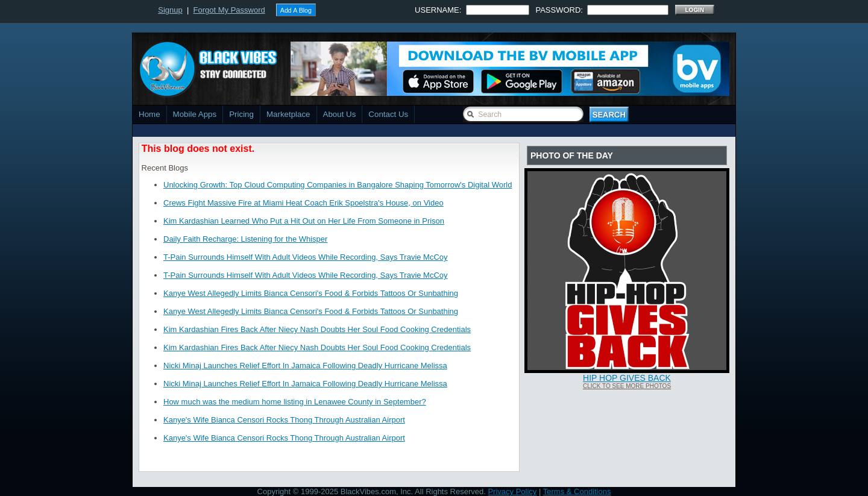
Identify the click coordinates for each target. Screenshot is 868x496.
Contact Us (388, 114)
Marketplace (288, 114)
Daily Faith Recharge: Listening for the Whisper (245, 239)
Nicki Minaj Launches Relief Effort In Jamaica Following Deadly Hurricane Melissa (305, 366)
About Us (340, 114)
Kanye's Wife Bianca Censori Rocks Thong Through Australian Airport (284, 420)
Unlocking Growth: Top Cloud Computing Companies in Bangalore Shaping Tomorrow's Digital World (338, 185)
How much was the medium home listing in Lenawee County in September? (295, 402)
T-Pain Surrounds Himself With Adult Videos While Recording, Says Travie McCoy (306, 257)
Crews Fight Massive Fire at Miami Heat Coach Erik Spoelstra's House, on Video (303, 203)
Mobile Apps (195, 114)
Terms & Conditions (577, 491)
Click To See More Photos (627, 386)
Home (149, 114)
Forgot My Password (229, 10)
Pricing (241, 114)
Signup (170, 10)
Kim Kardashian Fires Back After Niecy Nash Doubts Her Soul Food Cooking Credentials (317, 329)
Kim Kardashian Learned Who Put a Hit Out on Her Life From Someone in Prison (304, 221)
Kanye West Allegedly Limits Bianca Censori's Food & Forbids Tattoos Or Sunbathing (311, 293)
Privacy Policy (512, 491)
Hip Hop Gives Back (627, 378)
